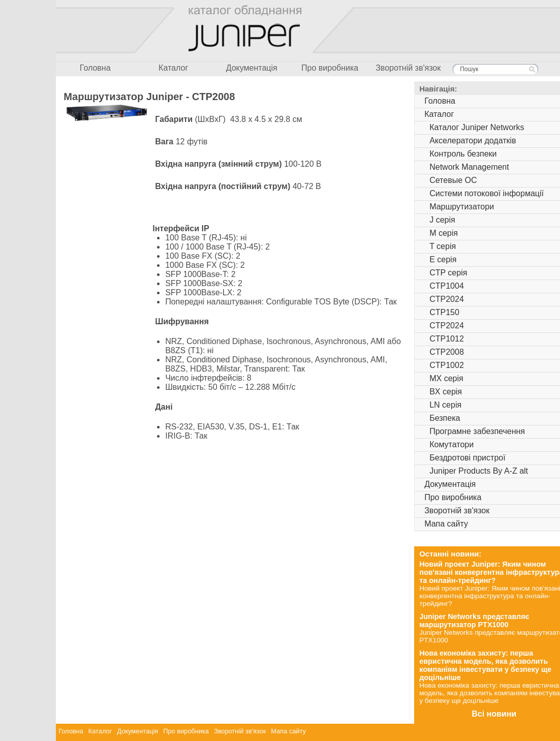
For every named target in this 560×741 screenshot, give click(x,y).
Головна (95, 68)
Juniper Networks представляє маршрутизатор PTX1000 (474, 621)
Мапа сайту (288, 731)
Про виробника (330, 68)
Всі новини (494, 714)
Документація (252, 68)
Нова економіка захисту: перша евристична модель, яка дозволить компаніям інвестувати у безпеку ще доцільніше (485, 665)
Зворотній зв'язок (408, 68)
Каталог (173, 68)
